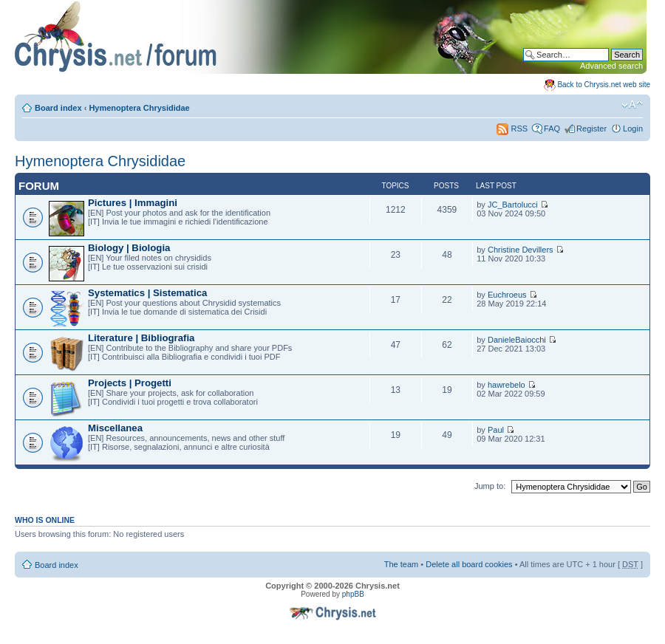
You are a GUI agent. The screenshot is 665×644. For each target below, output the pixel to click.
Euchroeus (507, 295)
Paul (496, 430)
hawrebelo (507, 385)
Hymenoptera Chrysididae (139, 108)
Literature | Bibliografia (141, 338)
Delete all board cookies (469, 564)
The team (401, 564)
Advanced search (611, 66)
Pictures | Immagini (133, 203)
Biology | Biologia (129, 248)
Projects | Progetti (130, 383)
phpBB (353, 594)
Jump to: (490, 486)
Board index (58, 108)
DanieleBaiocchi (517, 340)
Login (633, 129)
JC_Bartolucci (513, 205)
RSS (512, 129)
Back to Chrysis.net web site (604, 85)
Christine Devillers (521, 250)
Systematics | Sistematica (147, 293)
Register (591, 129)
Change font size (632, 105)
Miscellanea (115, 428)
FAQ (552, 129)
